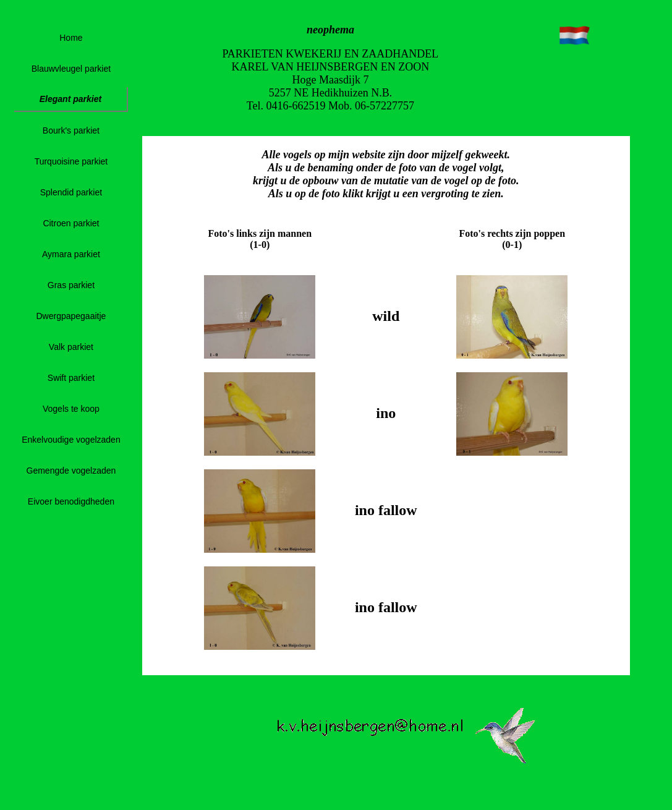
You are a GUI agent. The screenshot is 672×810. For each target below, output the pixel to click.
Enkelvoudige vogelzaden (71, 440)
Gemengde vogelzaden (71, 471)
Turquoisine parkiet (71, 161)
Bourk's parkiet (71, 130)
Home (71, 38)
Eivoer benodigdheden (71, 501)
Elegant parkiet (70, 99)
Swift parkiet (71, 378)
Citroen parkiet (71, 223)
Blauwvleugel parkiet (71, 69)
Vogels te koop (71, 409)
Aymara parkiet (71, 254)
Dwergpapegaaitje (71, 316)
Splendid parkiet (71, 192)
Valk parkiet (71, 347)
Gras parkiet (71, 285)
